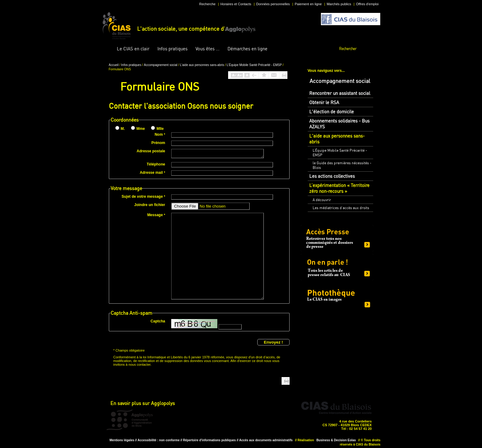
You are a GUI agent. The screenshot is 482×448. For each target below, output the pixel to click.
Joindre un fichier (150, 205)
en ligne (247, 49)
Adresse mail (152, 173)
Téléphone (156, 164)
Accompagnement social (161, 65)
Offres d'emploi (367, 4)
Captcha (158, 321)
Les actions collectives (332, 176)
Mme (141, 129)
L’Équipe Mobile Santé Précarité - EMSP (255, 65)
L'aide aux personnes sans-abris (202, 65)
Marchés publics (339, 4)
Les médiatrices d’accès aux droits (341, 208)
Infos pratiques (132, 65)
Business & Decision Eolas (336, 440)
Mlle (160, 129)
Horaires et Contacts (236, 4)
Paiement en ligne (308, 4)
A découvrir (322, 200)
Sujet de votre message (144, 197)
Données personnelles (273, 4)
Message (156, 215)
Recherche (207, 4)
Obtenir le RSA (324, 102)
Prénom (158, 143)
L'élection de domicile (332, 112)
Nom (160, 134)
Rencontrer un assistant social (340, 93)
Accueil (108, 49)
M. (123, 129)
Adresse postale (151, 151)
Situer (239, 419)
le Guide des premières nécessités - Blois (342, 165)
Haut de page (277, 381)
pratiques (172, 49)
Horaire (220, 419)
